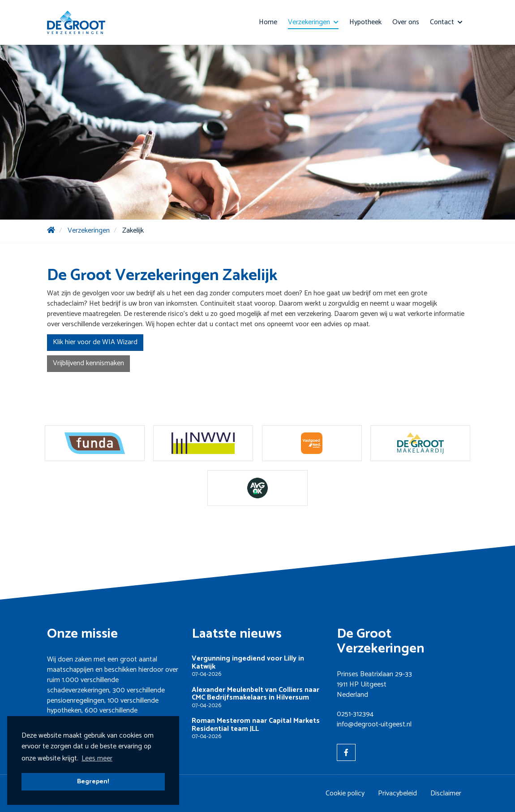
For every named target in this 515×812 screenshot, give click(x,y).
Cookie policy (345, 793)
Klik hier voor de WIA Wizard (95, 342)
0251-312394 (355, 714)
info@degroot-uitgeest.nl (374, 724)
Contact (446, 22)
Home (268, 22)
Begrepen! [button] (93, 782)
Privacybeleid (397, 793)
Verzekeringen (313, 22)
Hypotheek (365, 22)
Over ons (406, 22)
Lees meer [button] (97, 758)
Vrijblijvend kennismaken (88, 363)
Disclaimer (446, 793)
